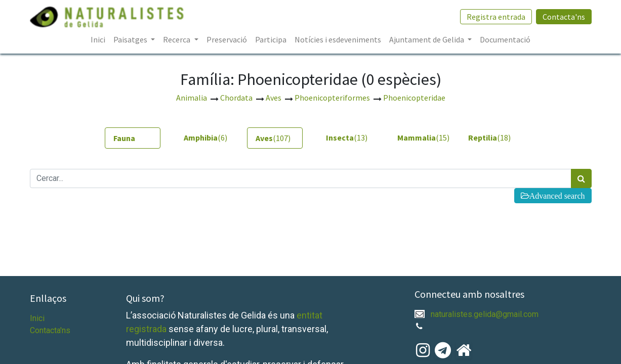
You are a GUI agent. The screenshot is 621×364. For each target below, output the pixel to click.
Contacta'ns (564, 17)
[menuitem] (98, 39)
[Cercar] (581, 178)
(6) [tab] (205, 138)
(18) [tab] (489, 138)
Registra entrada (496, 17)
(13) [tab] (347, 138)
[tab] (133, 138)
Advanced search (557, 196)
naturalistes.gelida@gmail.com (485, 314)
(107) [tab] (273, 138)
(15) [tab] (421, 138)
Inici (37, 318)
